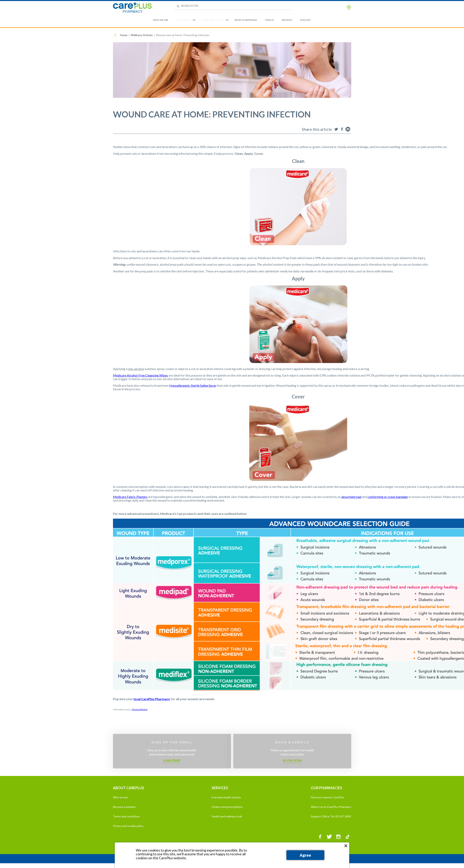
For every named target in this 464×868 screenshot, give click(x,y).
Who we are (120, 797)
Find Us (269, 20)
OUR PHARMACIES (326, 788)
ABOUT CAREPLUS (128, 788)
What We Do (184, 20)
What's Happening (246, 20)
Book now (292, 760)
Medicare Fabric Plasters (130, 497)
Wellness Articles (142, 35)
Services (287, 20)
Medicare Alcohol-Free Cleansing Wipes (140, 375)
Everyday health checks (226, 797)
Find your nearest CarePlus (328, 797)
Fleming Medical (140, 709)
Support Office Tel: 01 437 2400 (331, 816)
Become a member (124, 807)
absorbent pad (351, 497)
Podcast (305, 20)
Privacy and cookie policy (128, 826)
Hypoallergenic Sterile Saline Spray (193, 385)
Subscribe (172, 760)
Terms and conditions (126, 816)
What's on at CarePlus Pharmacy (331, 807)
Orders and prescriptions (227, 807)
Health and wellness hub (227, 816)
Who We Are (161, 20)
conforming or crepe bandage (388, 497)
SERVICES (220, 788)
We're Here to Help (213, 20)
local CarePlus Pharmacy (152, 699)
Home (124, 35)
